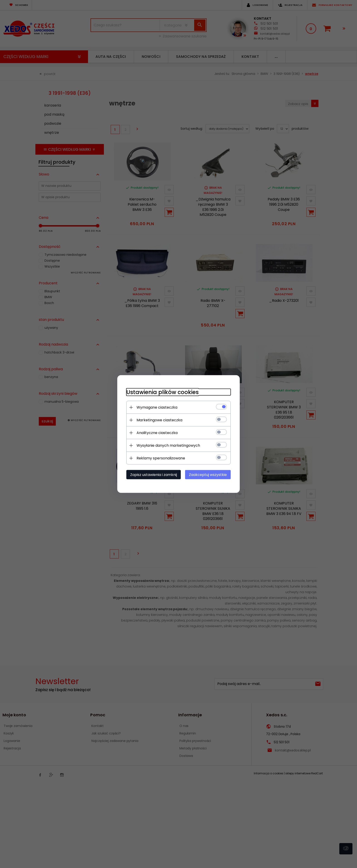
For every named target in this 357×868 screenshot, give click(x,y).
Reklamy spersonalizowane (161, 458)
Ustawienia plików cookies (163, 392)
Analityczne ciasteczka (157, 433)
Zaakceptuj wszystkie (208, 475)
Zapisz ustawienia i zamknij (154, 475)
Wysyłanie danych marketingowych (168, 445)
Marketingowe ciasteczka (159, 420)
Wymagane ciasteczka (157, 407)
